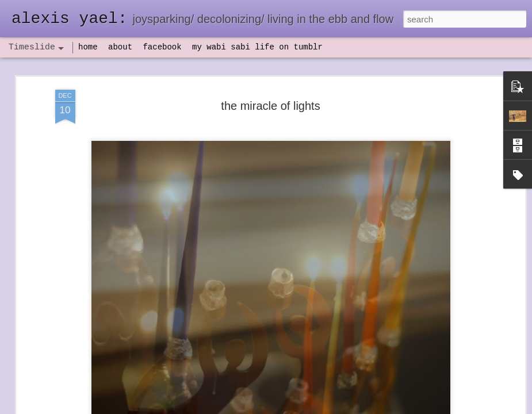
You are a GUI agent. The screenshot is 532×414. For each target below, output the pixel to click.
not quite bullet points (262, 398)
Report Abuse (336, 408)
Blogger (302, 408)
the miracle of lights (270, 82)
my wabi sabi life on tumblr (257, 47)
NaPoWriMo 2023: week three (440, 396)
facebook (162, 47)
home (88, 47)
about (120, 47)
